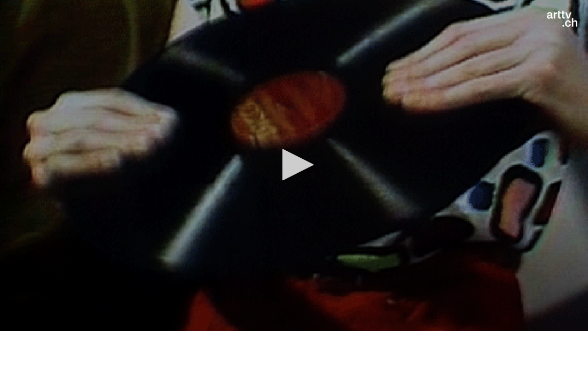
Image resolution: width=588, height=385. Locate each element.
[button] (294, 165)
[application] (294, 165)
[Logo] (562, 19)
